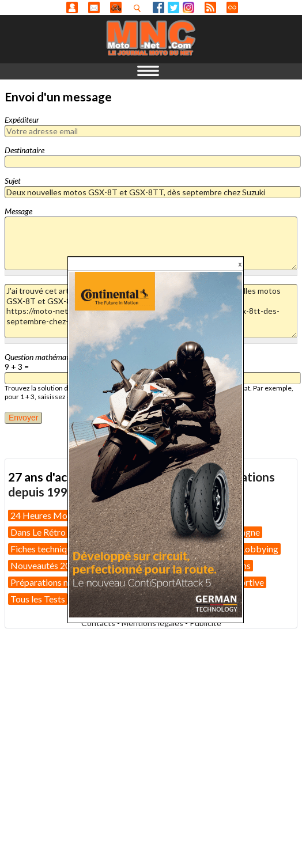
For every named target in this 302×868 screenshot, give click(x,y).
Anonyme (72, 7)
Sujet (13, 181)
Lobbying (259, 549)
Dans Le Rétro (38, 532)
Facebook (158, 7)
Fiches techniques (45, 549)
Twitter (173, 7)
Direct (232, 7)
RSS (210, 7)
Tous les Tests (38, 599)
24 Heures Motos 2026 (56, 515)
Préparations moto (48, 582)
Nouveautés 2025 (46, 565)
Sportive (247, 582)
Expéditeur (22, 120)
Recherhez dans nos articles (139, 8)
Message (18, 211)
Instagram (188, 7)
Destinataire (24, 150)
